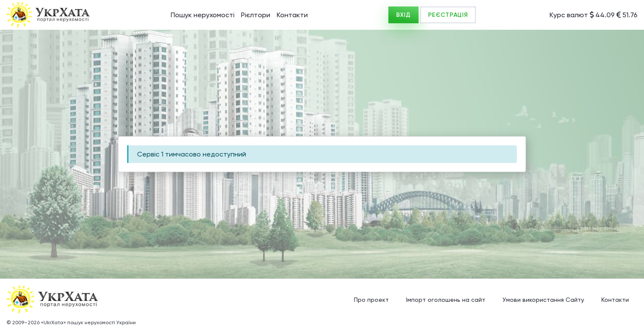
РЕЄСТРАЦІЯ (448, 15)
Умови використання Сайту (543, 300)
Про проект (371, 300)
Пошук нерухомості (203, 15)
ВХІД (403, 15)
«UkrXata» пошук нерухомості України (88, 323)
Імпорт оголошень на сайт (446, 300)
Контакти (292, 15)
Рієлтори (256, 15)
